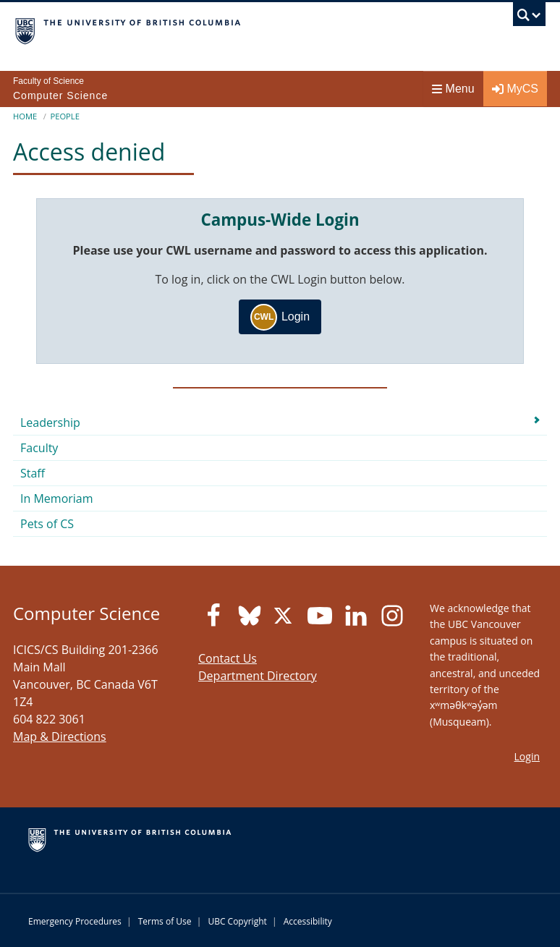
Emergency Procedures (75, 921)
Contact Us (228, 658)
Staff (33, 473)
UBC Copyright (237, 921)
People (64, 116)
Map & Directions (60, 736)
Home (25, 116)
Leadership (50, 422)
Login (280, 317)
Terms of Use (165, 921)
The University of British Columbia (200, 30)
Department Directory (258, 676)
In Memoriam (57, 498)
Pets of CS (47, 524)
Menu (453, 89)
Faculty (39, 448)
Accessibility (308, 921)
